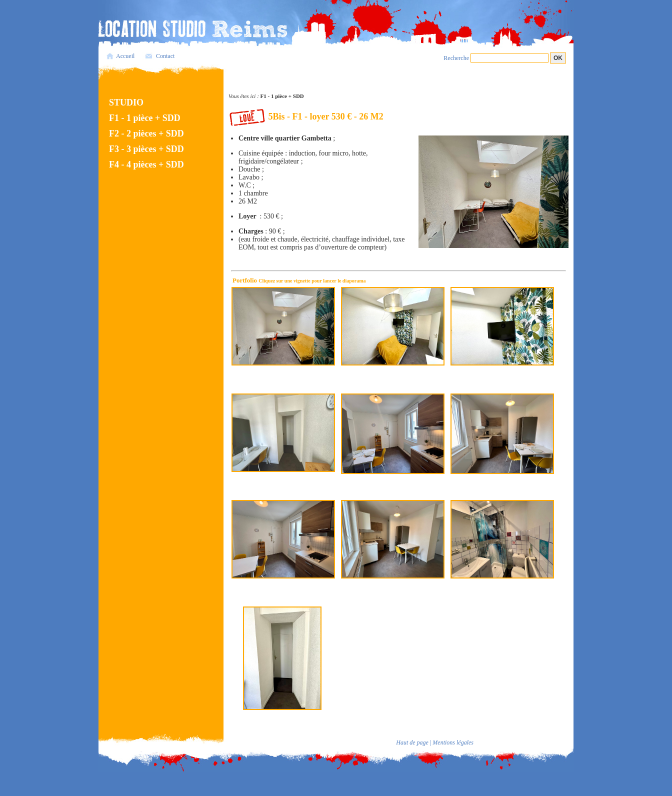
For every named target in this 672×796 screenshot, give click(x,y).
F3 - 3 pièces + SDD (146, 149)
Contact (165, 56)
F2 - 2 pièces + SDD (146, 133)
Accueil (125, 56)
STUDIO (126, 102)
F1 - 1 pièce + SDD (145, 118)
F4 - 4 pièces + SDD (146, 164)
